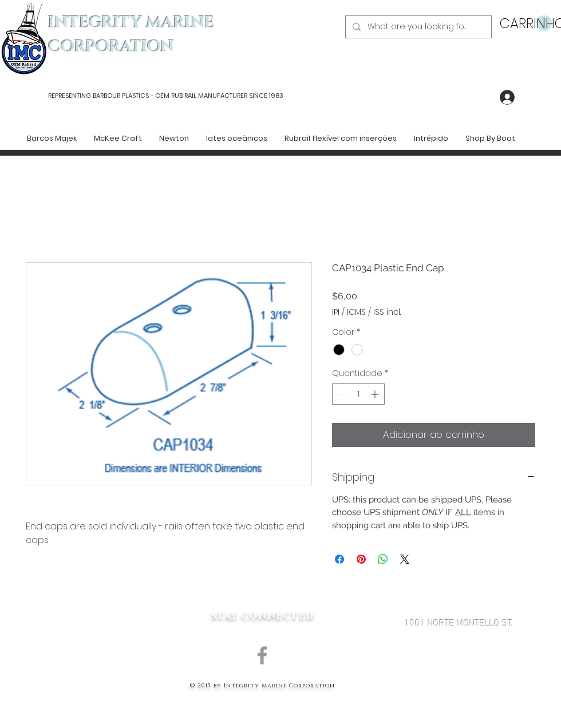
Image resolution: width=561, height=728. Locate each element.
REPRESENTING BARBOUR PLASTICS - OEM (109, 96)
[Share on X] (405, 559)
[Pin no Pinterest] (361, 559)
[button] (526, 23)
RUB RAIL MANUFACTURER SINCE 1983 (226, 96)
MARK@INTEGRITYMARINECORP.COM (459, 685)
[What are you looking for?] (417, 27)
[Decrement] (341, 394)
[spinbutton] (358, 394)
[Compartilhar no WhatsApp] (383, 559)
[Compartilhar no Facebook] (339, 559)
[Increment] (376, 394)
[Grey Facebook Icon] (262, 655)
